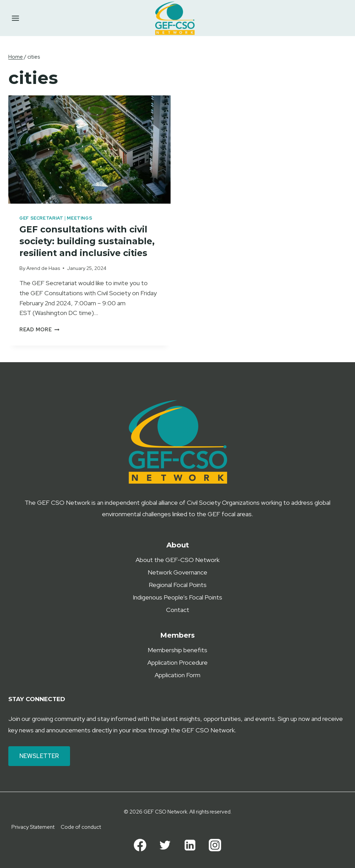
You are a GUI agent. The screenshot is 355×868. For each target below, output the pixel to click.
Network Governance (177, 572)
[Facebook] (140, 845)
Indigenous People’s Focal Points (177, 597)
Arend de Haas (43, 268)
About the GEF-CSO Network (177, 560)
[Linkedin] (190, 845)
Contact (178, 610)
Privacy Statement (33, 827)
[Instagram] (215, 845)
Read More (39, 329)
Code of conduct (81, 827)
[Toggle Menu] (15, 18)
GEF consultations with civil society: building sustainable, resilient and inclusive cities (88, 241)
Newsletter (39, 756)
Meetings (80, 218)
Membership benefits (177, 650)
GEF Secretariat (41, 218)
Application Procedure (177, 662)
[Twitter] (165, 845)
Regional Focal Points (178, 585)
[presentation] (89, 150)
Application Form (177, 675)
